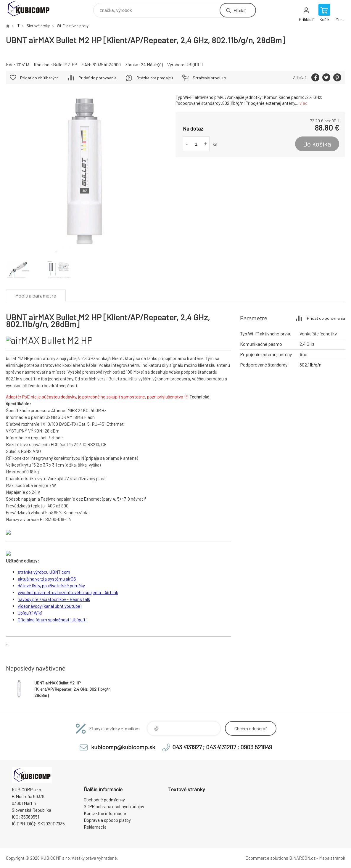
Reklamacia (95, 827)
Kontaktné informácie (105, 813)
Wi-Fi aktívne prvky (73, 26)
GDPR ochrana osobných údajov (114, 806)
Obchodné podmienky (104, 800)
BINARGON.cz (302, 858)
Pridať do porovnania (98, 78)
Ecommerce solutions (267, 858)
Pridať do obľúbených (39, 78)
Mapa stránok (332, 858)
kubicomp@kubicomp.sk (123, 747)
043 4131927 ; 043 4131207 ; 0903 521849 (222, 747)
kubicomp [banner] (32, 9)
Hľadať (240, 10)
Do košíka (317, 144)
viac (303, 103)
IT (18, 26)
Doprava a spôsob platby (107, 820)
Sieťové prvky (38, 26)
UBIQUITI (194, 65)
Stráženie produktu (210, 78)
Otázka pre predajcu (155, 78)
